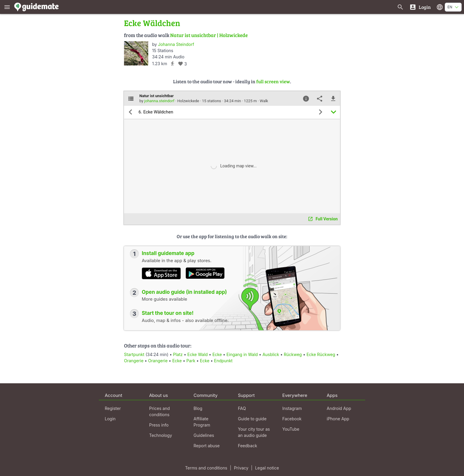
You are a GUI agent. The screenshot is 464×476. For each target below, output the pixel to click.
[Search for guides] (400, 7)
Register (113, 408)
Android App (339, 408)
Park (191, 361)
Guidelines (204, 435)
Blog (198, 408)
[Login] (420, 7)
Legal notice (267, 468)
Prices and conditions (159, 411)
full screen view (273, 81)
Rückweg (293, 354)
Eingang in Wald (242, 354)
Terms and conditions (206, 468)
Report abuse (207, 446)
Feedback (248, 446)
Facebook (292, 419)
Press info (159, 425)
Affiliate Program (202, 422)
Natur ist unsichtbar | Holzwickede (209, 35)
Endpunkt (223, 361)
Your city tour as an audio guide (254, 432)
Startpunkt (134, 354)
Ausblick (271, 354)
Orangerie (134, 361)
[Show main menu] (7, 7)
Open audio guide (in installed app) (184, 292)
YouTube (291, 429)
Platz (178, 354)
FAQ (242, 408)
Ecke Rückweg (321, 354)
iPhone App (338, 419)
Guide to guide (252, 419)
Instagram (292, 408)
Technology (161, 435)
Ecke (217, 354)
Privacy (241, 468)
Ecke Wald (198, 354)
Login (110, 419)
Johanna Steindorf (176, 44)
